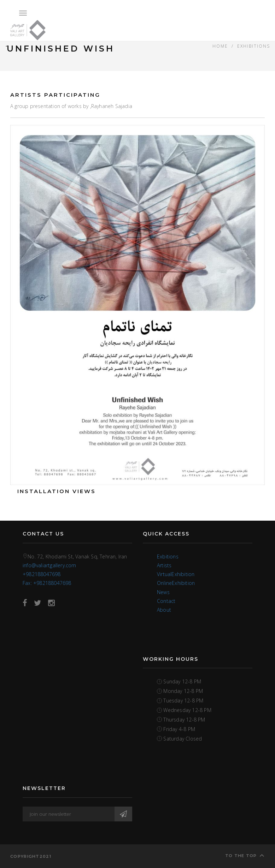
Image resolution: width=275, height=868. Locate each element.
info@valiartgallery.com (49, 565)
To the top (245, 855)
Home (220, 46)
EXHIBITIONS (254, 46)
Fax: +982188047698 (47, 583)
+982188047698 (42, 574)
